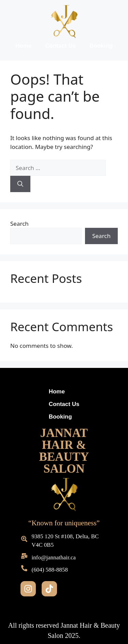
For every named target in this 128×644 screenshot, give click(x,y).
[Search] (20, 184)
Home (23, 46)
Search (19, 224)
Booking (101, 46)
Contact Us (60, 46)
